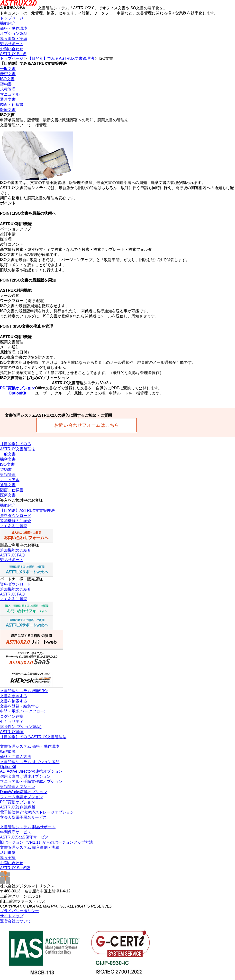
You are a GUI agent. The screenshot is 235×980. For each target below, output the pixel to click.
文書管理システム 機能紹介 (24, 691)
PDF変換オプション (18, 388)
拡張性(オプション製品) (21, 727)
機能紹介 (8, 23)
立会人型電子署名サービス (23, 817)
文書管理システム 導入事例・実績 (30, 847)
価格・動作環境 (14, 28)
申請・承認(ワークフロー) (23, 711)
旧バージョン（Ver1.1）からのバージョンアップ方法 (46, 842)
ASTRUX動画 (12, 732)
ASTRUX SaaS (13, 54)
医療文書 (8, 110)
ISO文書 (7, 79)
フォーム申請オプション (21, 797)
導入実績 (8, 858)
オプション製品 (14, 34)
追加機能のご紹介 (16, 521)
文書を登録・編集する (19, 706)
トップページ (12, 18)
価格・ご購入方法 (16, 757)
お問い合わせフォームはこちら (87, 425)
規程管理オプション (18, 787)
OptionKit (18, 393)
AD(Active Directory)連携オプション (31, 771)
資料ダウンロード (16, 516)
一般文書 (8, 69)
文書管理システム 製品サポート (28, 827)
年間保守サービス (16, 832)
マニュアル (10, 94)
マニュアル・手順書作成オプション (31, 782)
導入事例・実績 (14, 39)
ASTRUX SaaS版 (15, 868)
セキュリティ (12, 722)
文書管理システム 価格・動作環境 (30, 746)
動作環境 (8, 752)
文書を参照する (14, 696)
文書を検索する (14, 701)
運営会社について (16, 921)
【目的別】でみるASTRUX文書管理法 (61, 58)
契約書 (6, 84)
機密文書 (8, 74)
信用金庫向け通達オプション (25, 776)
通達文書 (8, 99)
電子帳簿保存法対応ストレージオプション (37, 812)
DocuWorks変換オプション (24, 792)
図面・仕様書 (12, 105)
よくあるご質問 (14, 526)
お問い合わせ (12, 49)
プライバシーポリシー (19, 911)
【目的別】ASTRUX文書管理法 (27, 510)
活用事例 (8, 853)
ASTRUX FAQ (12, 555)
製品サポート (12, 44)
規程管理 (8, 89)
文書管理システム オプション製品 (30, 762)
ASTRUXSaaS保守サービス (24, 837)
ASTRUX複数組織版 (18, 807)
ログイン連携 (12, 716)
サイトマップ (12, 916)
